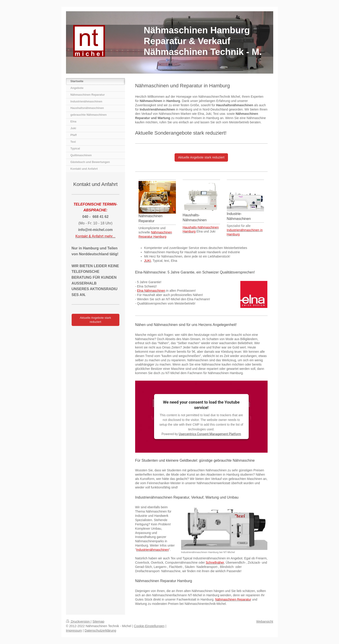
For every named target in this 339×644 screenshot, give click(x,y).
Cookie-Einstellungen (149, 626)
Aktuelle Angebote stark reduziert (201, 157)
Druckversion (78, 621)
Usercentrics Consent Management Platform (210, 434)
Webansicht (265, 621)
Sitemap (98, 621)
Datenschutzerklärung (100, 630)
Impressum (74, 630)
